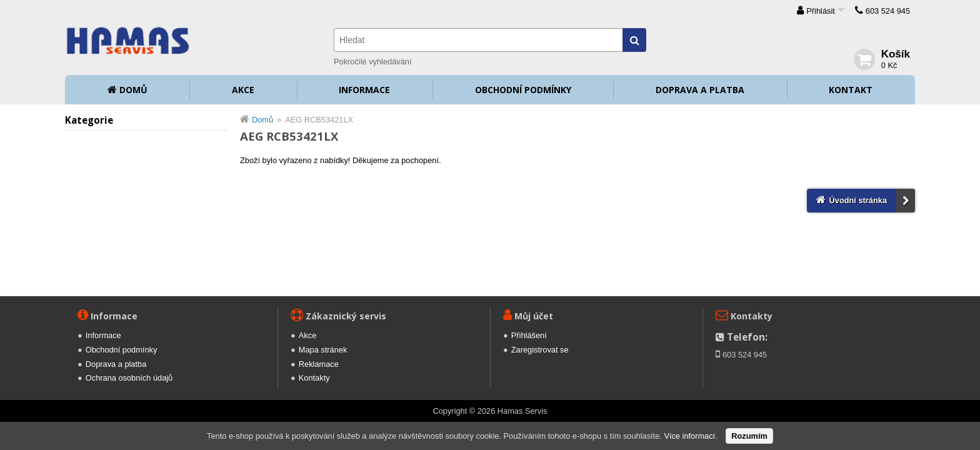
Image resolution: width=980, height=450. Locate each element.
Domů (133, 90)
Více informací (689, 436)
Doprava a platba (700, 90)
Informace (364, 90)
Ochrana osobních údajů (129, 378)
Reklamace (319, 364)
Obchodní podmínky (523, 90)
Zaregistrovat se (540, 350)
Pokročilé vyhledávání (372, 62)
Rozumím (749, 436)
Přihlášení (529, 335)
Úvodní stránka (858, 200)
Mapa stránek (323, 350)
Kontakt (851, 90)
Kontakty (314, 378)
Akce (243, 90)
